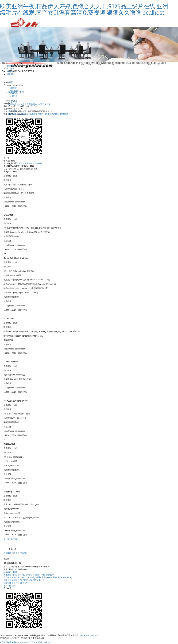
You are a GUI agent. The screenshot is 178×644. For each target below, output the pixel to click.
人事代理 (10, 74)
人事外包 (8, 580)
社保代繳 (16, 577)
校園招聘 (10, 72)
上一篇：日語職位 (11, 539)
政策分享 (46, 104)
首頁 (21, 163)
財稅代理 (24, 583)
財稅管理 (8, 583)
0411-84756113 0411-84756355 (33, 559)
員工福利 (8, 577)
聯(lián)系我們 (10, 586)
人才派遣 (8, 575)
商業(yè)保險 (44, 114)
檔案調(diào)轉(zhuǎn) (59, 114)
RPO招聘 (10, 69)
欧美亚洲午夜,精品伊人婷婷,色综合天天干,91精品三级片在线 (26, 642)
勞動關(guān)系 (36, 104)
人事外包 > (29, 163)
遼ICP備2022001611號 (90, 635)
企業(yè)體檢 (32, 114)
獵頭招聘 (10, 66)
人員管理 (25, 104)
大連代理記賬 (21, 553)
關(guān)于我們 (10, 572)
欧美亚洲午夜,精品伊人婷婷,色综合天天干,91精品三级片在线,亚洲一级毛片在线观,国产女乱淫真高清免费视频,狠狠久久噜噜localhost (87, 9)
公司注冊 (16, 583)
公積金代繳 (25, 577)
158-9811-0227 (34, 563)
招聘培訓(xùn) (14, 104)
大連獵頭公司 (10, 553)
